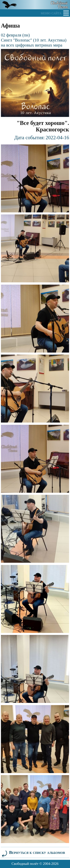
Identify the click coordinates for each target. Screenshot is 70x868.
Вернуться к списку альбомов (33, 852)
